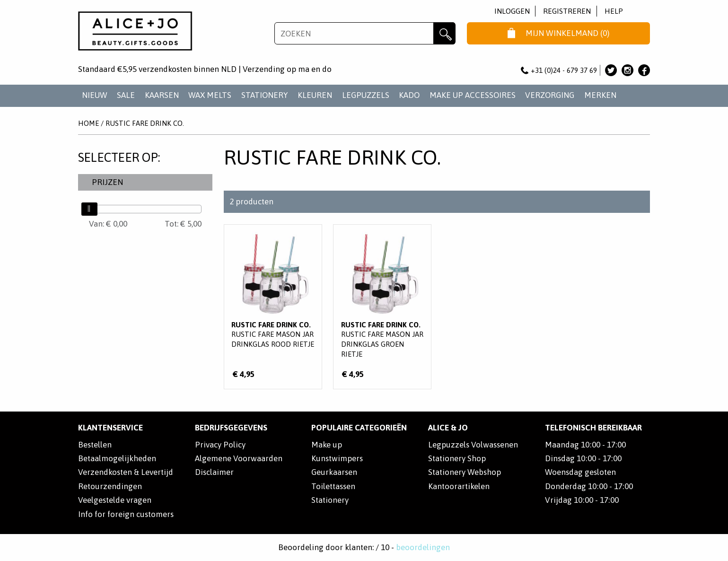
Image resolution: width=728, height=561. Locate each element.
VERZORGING (550, 95)
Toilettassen (333, 486)
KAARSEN (162, 95)
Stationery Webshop (465, 472)
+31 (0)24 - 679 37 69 (559, 70)
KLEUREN (315, 95)
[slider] (89, 209)
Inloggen (512, 11)
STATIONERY (265, 95)
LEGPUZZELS (366, 95)
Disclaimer (214, 472)
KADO (409, 95)
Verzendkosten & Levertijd (126, 472)
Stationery (330, 500)
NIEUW (95, 95)
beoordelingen (423, 547)
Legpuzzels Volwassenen (473, 445)
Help (614, 11)
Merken (600, 95)
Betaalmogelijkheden (117, 458)
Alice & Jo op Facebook (644, 70)
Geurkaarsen (334, 472)
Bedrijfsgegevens (231, 428)
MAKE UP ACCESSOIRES (473, 95)
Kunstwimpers (337, 458)
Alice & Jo (448, 428)
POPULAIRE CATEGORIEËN (359, 428)
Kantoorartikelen (459, 486)
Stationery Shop (457, 458)
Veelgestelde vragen (115, 500)
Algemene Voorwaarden (239, 458)
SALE (126, 95)
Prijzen (107, 182)
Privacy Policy (220, 445)
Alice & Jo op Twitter (611, 70)
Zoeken (444, 33)
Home (88, 123)
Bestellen (95, 445)
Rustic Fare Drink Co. (145, 123)
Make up (327, 445)
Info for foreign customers (126, 514)
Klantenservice (110, 428)
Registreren (567, 11)
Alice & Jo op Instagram (627, 70)
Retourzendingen (110, 486)
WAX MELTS (210, 95)
